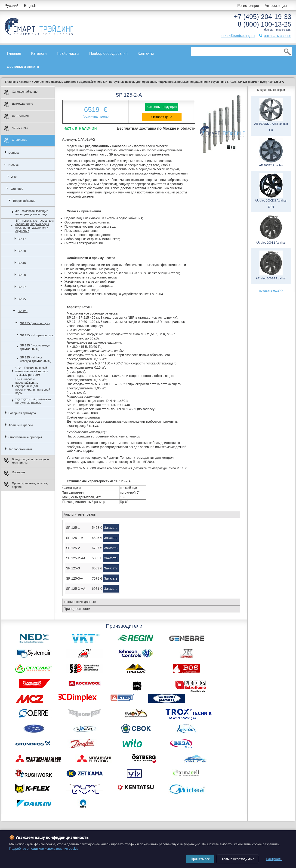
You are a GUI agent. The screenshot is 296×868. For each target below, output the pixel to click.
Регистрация (248, 6)
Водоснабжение (24, 201)
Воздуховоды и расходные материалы (26, 461)
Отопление (15, 141)
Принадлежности (77, 609)
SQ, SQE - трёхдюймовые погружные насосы (33, 401)
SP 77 (22, 287)
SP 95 (22, 299)
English (30, 6)
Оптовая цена (162, 117)
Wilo (14, 177)
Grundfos (17, 189)
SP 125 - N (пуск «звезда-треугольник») (36, 359)
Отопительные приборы (25, 437)
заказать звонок (278, 36)
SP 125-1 (73, 528)
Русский (11, 6)
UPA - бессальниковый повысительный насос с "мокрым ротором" (32, 371)
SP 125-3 (73, 568)
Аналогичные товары (80, 514)
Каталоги (39, 53)
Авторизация (276, 6)
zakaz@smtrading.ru (238, 36)
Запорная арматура (22, 413)
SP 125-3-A (74, 578)
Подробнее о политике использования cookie (44, 849)
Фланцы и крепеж (21, 425)
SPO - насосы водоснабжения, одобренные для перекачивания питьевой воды (33, 386)
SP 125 (22, 311)
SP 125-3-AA (76, 589)
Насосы (14, 165)
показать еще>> (271, 290)
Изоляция (14, 473)
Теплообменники (20, 449)
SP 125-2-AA (76, 558)
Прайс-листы (68, 53)
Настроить (274, 859)
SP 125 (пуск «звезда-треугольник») (35, 347)
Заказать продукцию (162, 107)
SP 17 (22, 239)
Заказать (111, 528)
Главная (14, 53)
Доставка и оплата (23, 66)
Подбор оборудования (108, 53)
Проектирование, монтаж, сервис (26, 485)
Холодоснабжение (21, 93)
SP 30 (22, 251)
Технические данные (80, 602)
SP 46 (22, 263)
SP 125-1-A (74, 538)
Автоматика (16, 129)
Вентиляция (16, 117)
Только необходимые (238, 859)
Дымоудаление (18, 105)
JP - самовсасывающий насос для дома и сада (32, 213)
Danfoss (14, 153)
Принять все (200, 859)
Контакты (146, 53)
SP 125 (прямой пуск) (35, 323)
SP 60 (22, 275)
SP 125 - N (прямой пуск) (37, 335)
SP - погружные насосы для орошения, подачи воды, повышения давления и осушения (35, 226)
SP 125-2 (73, 548)
